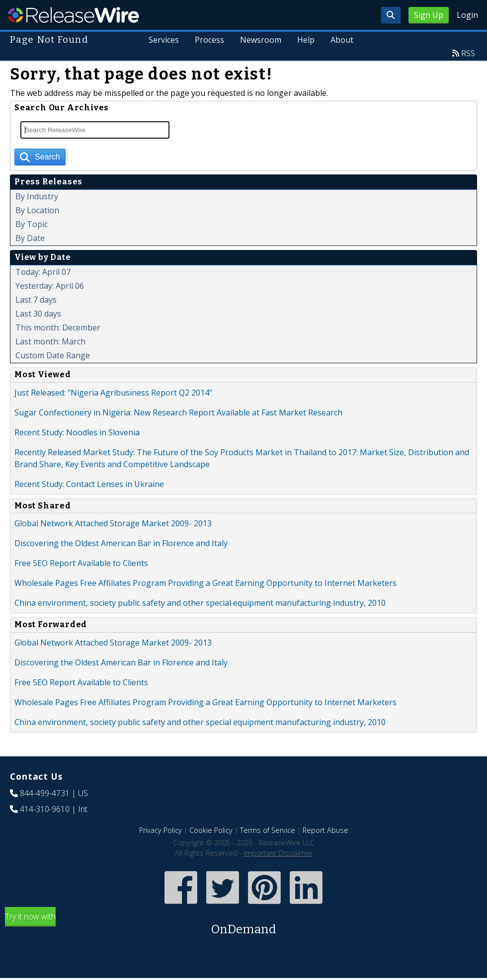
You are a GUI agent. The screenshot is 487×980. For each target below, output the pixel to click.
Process (210, 40)
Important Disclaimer (278, 853)
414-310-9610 (45, 809)
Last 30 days (38, 314)
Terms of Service (268, 830)
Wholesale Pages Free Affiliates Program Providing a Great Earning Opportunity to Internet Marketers (205, 583)
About (342, 40)
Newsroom (261, 40)
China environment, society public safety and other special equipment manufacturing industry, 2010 (200, 603)
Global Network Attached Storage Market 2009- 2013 (113, 523)
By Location (37, 210)
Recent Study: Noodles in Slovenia (77, 432)
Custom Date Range (53, 355)
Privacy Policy (161, 830)
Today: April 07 (43, 272)
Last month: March (50, 341)
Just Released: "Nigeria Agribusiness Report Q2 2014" (113, 393)
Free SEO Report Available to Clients (81, 563)
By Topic (32, 224)
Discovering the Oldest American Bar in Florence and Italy (121, 543)
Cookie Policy (211, 830)
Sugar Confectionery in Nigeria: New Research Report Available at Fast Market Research (178, 412)
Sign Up (429, 15)
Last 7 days (36, 300)
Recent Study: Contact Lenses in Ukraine (89, 484)
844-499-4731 (45, 793)
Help (306, 40)
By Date (30, 238)
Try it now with (243, 925)
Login (467, 15)
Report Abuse (325, 830)
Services (164, 40)
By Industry (37, 196)
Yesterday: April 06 (50, 286)
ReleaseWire (73, 15)
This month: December (58, 327)
